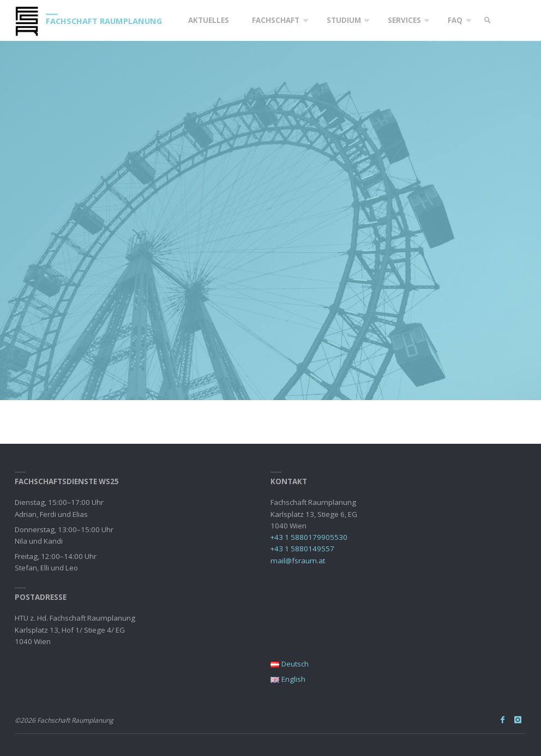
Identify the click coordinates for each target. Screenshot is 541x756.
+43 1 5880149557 (302, 549)
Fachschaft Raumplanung (104, 21)
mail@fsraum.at (298, 561)
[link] (487, 20)
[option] (270, 221)
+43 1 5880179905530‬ (309, 537)
